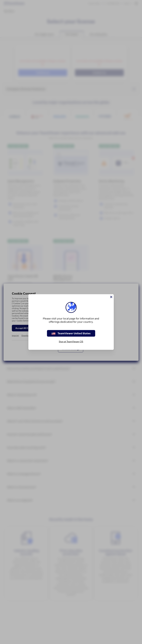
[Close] (111, 297)
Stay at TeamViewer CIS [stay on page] (71, 342)
